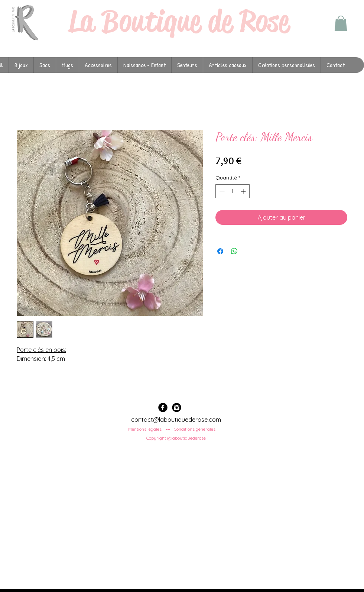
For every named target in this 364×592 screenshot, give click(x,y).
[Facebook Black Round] (163, 407)
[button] (341, 23)
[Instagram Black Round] (177, 407)
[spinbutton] (233, 191)
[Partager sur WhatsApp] (234, 251)
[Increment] (244, 191)
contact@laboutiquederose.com (176, 420)
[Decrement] (221, 191)
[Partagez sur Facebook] (220, 251)
